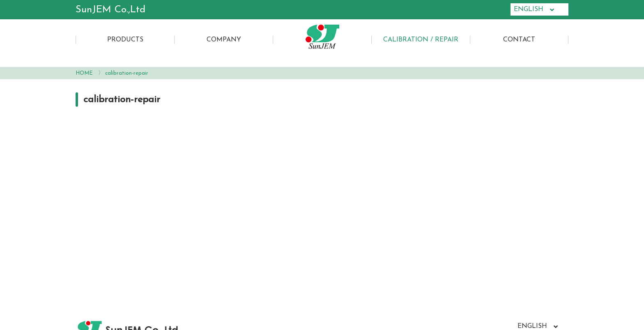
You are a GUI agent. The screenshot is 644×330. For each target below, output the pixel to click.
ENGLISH (534, 10)
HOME (84, 73)
